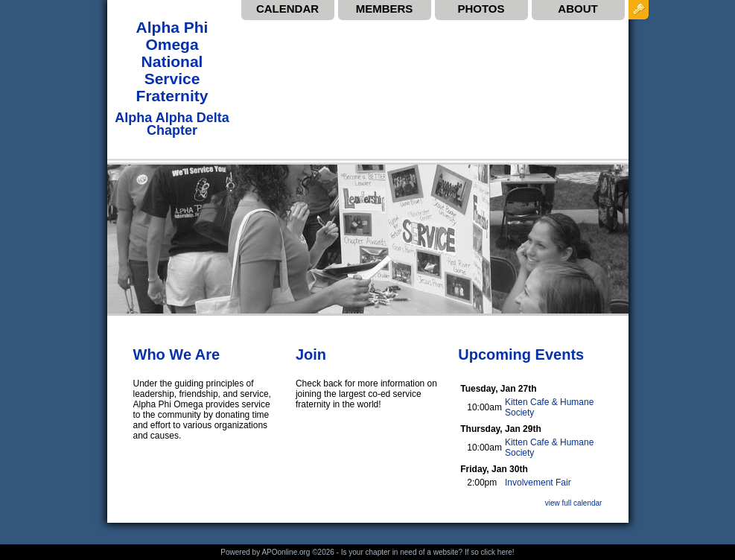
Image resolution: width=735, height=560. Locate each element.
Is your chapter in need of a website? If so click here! (428, 552)
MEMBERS (385, 9)
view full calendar (574, 503)
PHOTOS (481, 9)
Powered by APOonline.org (265, 552)
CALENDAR (287, 9)
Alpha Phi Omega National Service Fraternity (172, 61)
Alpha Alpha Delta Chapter (172, 124)
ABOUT (577, 9)
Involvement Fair (538, 483)
